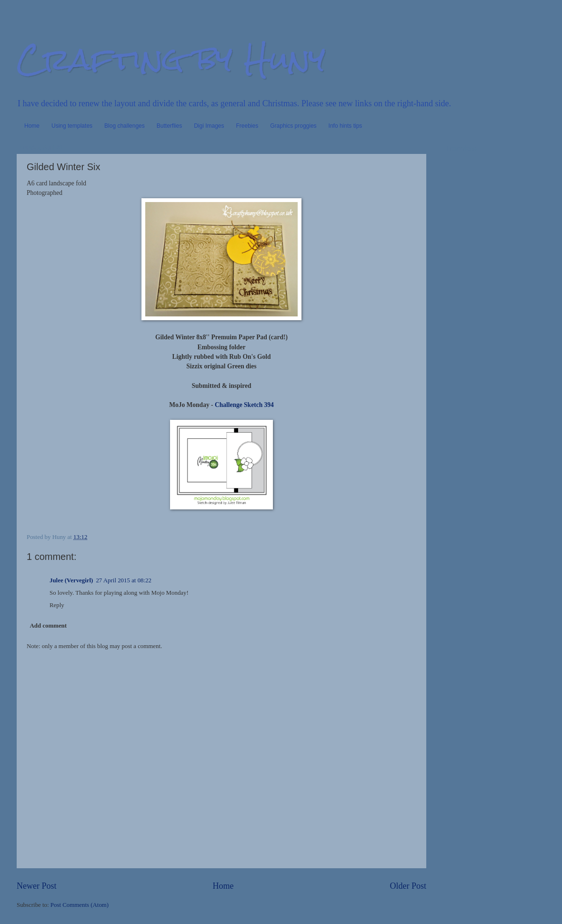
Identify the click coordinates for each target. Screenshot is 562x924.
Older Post (408, 886)
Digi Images (209, 126)
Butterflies (169, 126)
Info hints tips (346, 126)
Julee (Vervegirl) (71, 580)
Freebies (247, 126)
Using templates (72, 126)
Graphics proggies (293, 126)
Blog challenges (125, 126)
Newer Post (37, 886)
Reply (57, 605)
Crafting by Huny (171, 59)
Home (32, 126)
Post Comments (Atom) (80, 905)
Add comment (48, 626)
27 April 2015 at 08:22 (124, 580)
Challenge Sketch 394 (244, 405)
